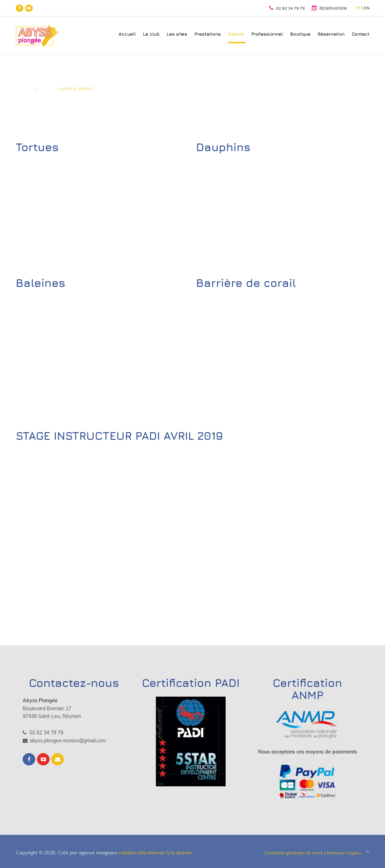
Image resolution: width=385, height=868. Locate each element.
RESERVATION (330, 8)
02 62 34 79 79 (287, 8)
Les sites (177, 34)
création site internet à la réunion (156, 853)
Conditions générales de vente (294, 853)
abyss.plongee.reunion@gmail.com (64, 741)
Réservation (331, 34)
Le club (152, 34)
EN (367, 8)
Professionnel (267, 34)
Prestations (208, 34)
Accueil (127, 34)
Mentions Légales (344, 853)
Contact (361, 34)
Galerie (236, 34)
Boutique (301, 34)
